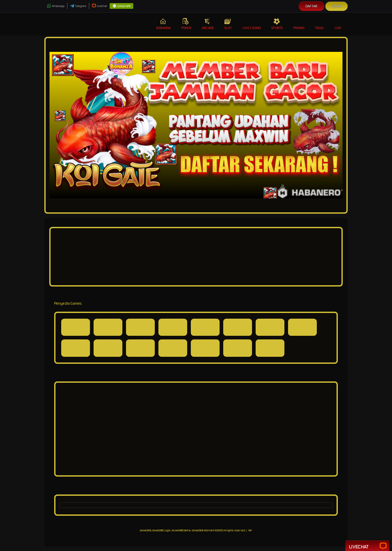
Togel (320, 24)
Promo (299, 24)
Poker (186, 24)
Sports (277, 24)
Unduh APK (121, 6)
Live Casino (252, 24)
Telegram (78, 6)
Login (337, 6)
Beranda (164, 24)
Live (339, 24)
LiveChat (100, 6)
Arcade (208, 24)
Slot (228, 24)
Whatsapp (56, 6)
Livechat (367, 546)
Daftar (311, 6)
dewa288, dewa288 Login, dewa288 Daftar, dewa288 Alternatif (177, 530)
